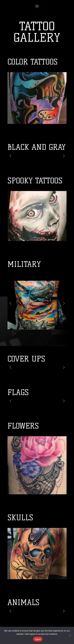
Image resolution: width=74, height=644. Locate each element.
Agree (38, 639)
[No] (70, 635)
